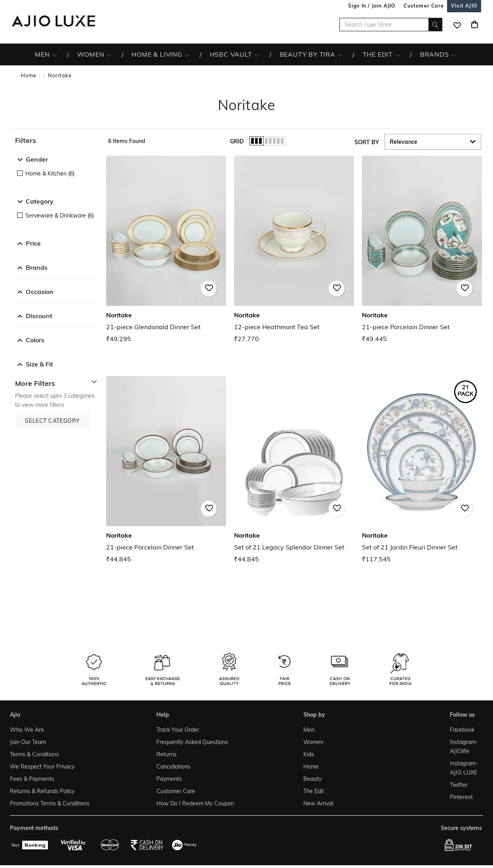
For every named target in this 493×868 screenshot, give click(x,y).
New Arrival (318, 803)
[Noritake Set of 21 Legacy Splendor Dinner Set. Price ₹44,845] (294, 470)
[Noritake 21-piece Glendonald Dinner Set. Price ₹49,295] (166, 250)
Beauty (312, 779)
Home (29, 75)
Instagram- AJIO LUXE (464, 768)
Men (309, 730)
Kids (309, 754)
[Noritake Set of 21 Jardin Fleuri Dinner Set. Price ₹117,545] (422, 470)
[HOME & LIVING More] (187, 55)
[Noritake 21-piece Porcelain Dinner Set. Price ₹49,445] (422, 250)
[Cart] (474, 25)
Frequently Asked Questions (192, 742)
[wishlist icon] (457, 25)
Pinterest (461, 797)
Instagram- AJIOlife (464, 747)
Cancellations (173, 767)
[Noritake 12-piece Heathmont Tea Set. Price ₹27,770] (294, 250)
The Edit (314, 791)
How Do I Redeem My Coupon (195, 803)
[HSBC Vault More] (257, 55)
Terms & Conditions (34, 754)
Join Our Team (28, 742)
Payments (169, 779)
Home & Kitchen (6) (50, 174)
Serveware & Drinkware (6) (60, 216)
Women (313, 742)
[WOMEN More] (109, 55)
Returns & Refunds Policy (42, 791)
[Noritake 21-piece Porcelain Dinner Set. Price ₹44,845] (166, 470)
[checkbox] (58, 173)
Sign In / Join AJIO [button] (372, 6)
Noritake (60, 75)
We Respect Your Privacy (42, 767)
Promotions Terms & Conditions (50, 803)
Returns (167, 754)
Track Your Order (178, 730)
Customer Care (176, 791)
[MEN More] (54, 55)
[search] (435, 25)
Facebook (462, 730)
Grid (237, 141)
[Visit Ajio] (464, 6)
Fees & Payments (32, 779)
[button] (58, 141)
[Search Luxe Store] (391, 25)
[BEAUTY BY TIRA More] (340, 55)
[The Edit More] (397, 55)
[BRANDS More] (454, 55)
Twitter (459, 785)
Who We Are (27, 730)
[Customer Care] (424, 6)
